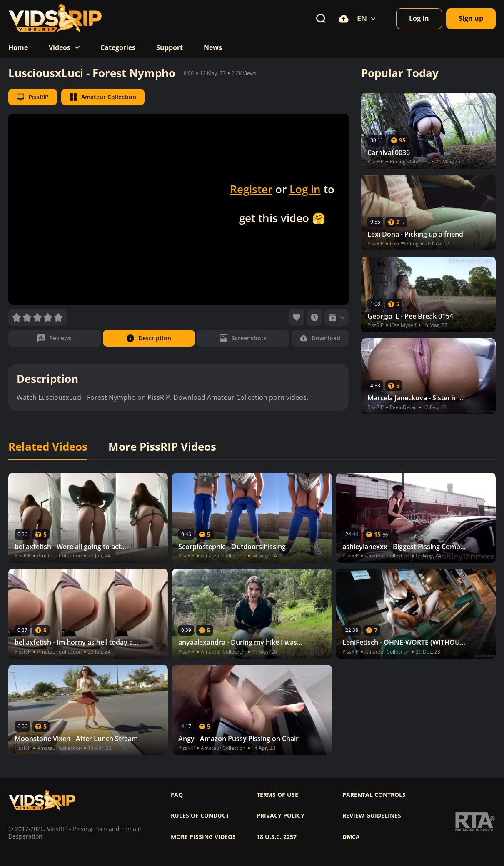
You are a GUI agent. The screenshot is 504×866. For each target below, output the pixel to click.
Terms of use (277, 795)
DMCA (351, 837)
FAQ (177, 795)
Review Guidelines (372, 816)
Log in (305, 189)
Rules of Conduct (200, 816)
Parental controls (374, 795)
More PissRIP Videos (162, 447)
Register (251, 189)
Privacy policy (281, 816)
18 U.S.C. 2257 (277, 837)
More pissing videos (203, 837)
